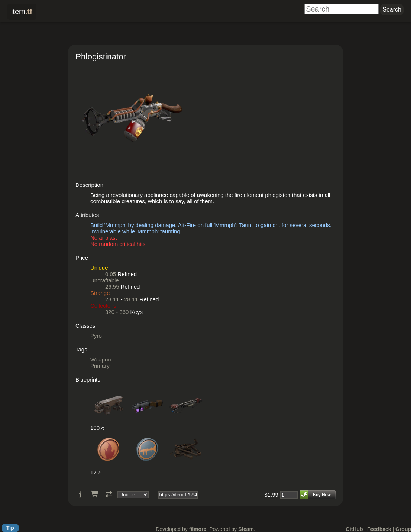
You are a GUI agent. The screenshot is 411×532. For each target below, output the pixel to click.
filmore (198, 529)
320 (110, 312)
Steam (246, 529)
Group (403, 529)
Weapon (101, 359)
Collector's (103, 306)
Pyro (96, 336)
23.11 (112, 299)
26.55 (112, 287)
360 (124, 312)
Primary (100, 366)
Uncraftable (105, 280)
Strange (100, 293)
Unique (99, 268)
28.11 (131, 299)
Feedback (379, 529)
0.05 (111, 274)
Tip (10, 528)
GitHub (354, 529)
